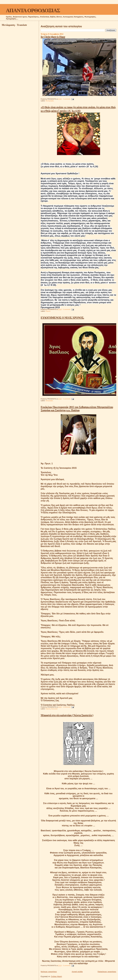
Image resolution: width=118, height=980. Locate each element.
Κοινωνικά (54, 709)
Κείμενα (48, 311)
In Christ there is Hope (53, 37)
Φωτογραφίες (50, 101)
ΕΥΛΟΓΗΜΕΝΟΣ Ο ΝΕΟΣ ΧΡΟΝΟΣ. (62, 318)
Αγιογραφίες (49, 401)
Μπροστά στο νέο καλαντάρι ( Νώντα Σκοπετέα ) (67, 715)
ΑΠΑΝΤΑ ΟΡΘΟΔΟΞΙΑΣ (33, 10)
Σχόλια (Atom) (57, 976)
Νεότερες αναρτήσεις (49, 972)
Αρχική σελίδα (77, 972)
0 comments (67, 99)
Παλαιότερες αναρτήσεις (107, 972)
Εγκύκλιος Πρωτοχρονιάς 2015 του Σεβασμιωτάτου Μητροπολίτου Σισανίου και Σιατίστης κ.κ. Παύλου (77, 409)
